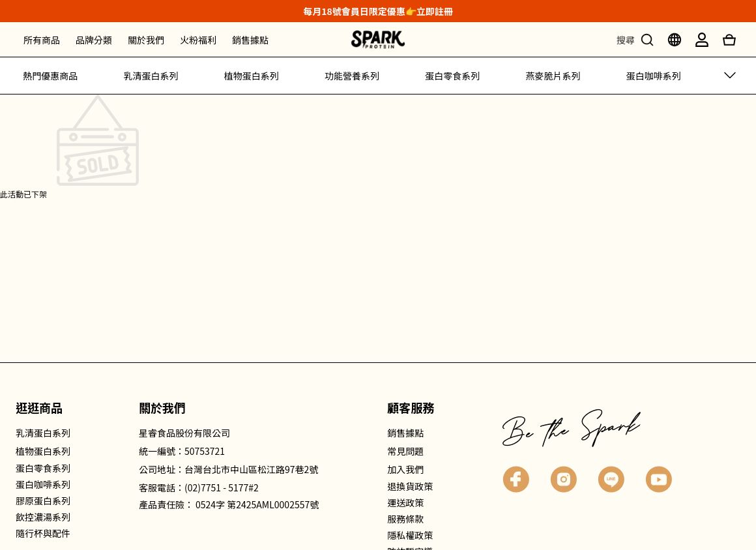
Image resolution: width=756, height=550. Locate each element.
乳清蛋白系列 (151, 76)
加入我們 (405, 469)
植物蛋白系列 (252, 76)
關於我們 (146, 40)
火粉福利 (198, 40)
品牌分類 (94, 40)
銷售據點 (250, 40)
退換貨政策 (410, 486)
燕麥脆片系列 (553, 76)
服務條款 (405, 519)
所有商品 (42, 40)
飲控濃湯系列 (43, 517)
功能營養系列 (352, 76)
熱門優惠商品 (50, 76)
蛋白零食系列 (452, 76)
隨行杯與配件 (43, 533)
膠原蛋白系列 (43, 500)
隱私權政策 (410, 535)
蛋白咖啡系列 (654, 76)
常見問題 (405, 451)
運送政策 (405, 502)
